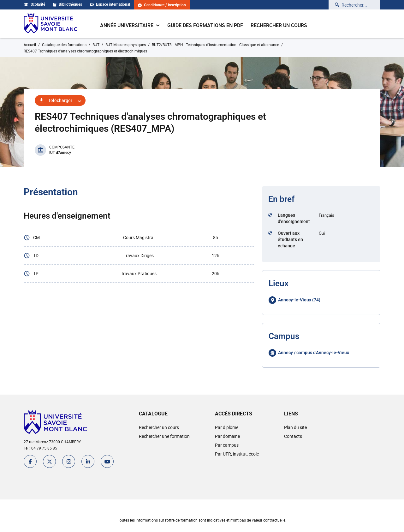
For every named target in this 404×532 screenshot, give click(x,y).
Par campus (227, 445)
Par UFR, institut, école (237, 454)
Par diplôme (227, 427)
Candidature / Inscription (162, 5)
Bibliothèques (68, 4)
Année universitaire (130, 25)
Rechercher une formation (164, 436)
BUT (96, 45)
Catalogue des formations (64, 45)
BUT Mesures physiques (126, 45)
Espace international (110, 4)
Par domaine (227, 436)
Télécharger (60, 100)
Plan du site (295, 427)
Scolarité (34, 4)
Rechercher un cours (279, 25)
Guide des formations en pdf (205, 25)
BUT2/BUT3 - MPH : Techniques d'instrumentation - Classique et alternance (215, 45)
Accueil (30, 45)
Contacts (293, 436)
